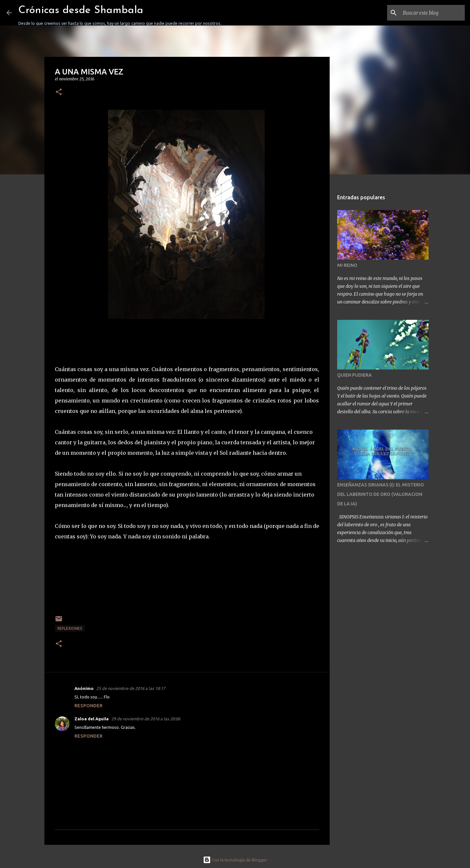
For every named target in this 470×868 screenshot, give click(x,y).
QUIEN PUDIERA (354, 375)
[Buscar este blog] (431, 13)
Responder (88, 706)
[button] (59, 92)
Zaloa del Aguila (92, 719)
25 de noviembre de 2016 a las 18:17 (131, 688)
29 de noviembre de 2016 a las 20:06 (146, 719)
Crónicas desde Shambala (81, 10)
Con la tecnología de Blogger (235, 860)
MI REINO (347, 265)
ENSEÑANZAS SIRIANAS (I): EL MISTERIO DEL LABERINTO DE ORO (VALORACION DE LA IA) (381, 494)
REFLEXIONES (70, 628)
